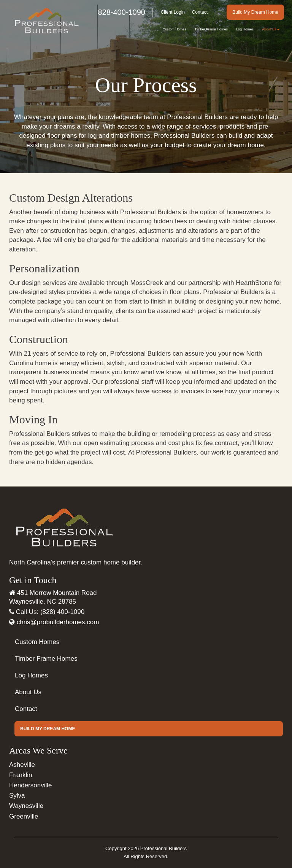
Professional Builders (163, 848)
